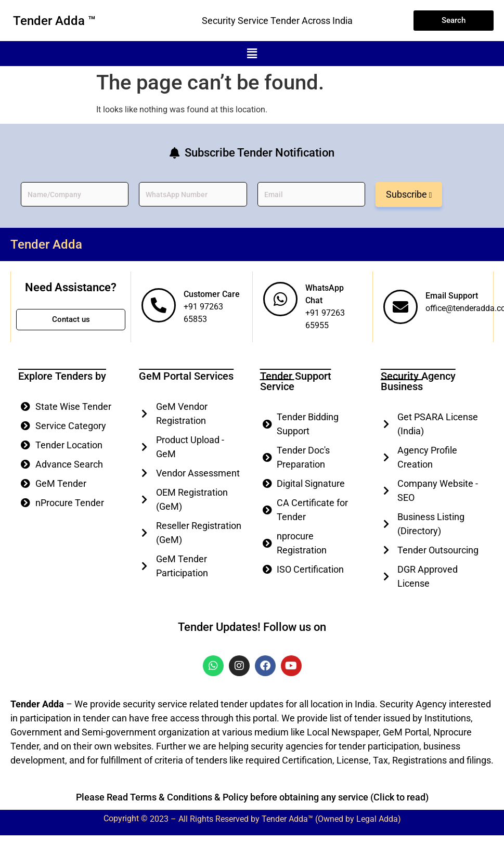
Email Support (452, 296)
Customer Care (212, 294)
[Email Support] (400, 307)
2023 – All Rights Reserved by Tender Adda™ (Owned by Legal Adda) (275, 819)
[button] (252, 54)
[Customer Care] (159, 305)
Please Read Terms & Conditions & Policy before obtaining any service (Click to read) (252, 797)
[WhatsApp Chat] (280, 299)
